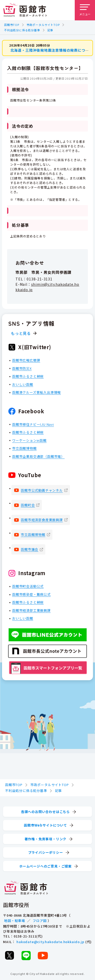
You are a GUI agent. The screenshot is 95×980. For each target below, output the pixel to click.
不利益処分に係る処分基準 (22, 30)
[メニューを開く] (85, 10)
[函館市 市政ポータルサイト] (25, 10)
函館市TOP (12, 25)
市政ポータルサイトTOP (43, 25)
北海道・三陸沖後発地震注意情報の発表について (52, 50)
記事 (50, 30)
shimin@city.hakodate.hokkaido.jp (47, 287)
